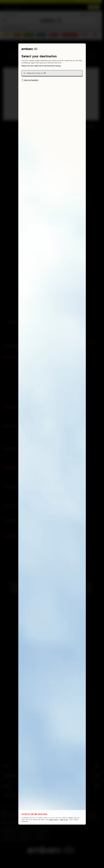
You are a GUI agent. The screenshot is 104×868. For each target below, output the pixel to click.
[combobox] (52, 73)
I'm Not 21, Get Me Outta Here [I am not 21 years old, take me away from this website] (34, 814)
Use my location (30, 80)
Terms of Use (64, 820)
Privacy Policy (54, 820)
